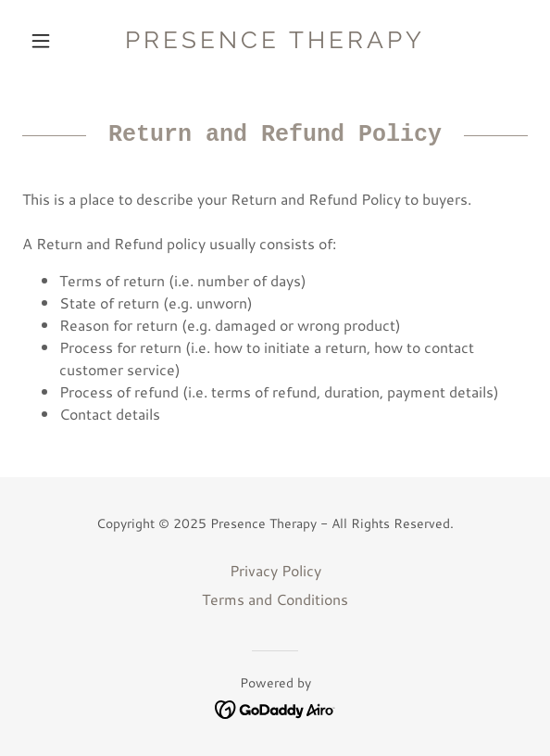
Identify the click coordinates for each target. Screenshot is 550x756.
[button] (60, 41)
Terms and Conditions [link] (275, 599)
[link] (275, 40)
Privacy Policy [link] (275, 570)
